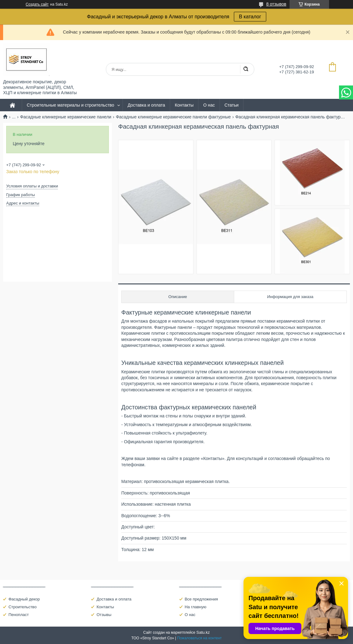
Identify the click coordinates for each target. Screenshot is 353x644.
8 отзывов (276, 4)
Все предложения (201, 599)
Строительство (22, 607)
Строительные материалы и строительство (70, 105)
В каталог (250, 17)
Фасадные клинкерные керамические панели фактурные (173, 117)
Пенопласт (19, 615)
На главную (196, 607)
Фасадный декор (24, 599)
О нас (209, 105)
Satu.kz (203, 632)
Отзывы (104, 615)
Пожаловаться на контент (199, 638)
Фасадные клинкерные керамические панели (66, 117)
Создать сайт (37, 4)
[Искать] (246, 69)
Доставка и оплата (146, 105)
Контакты (184, 105)
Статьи (232, 105)
